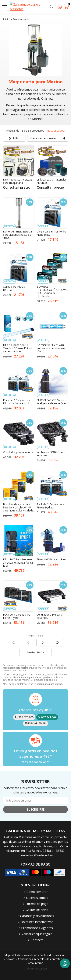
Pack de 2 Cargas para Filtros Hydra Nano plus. (18, 402)
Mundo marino (22, 680)
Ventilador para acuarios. (18, 452)
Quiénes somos (37, 898)
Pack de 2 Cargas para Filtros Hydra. (50, 506)
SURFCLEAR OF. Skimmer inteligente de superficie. (52, 402)
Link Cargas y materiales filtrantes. (52, 181)
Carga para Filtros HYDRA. (14, 288)
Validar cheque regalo (37, 934)
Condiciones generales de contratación (42, 959)
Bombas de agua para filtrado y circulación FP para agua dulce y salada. (18, 507)
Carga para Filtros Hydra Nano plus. (52, 233)
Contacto (37, 940)
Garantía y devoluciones (37, 916)
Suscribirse (36, 809)
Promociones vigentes (37, 928)
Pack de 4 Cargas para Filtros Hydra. (17, 616)
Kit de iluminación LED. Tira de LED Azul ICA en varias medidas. (18, 348)
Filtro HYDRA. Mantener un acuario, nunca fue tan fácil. (19, 563)
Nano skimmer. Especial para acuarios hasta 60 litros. (18, 235)
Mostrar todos (55, 131)
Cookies (11, 959)
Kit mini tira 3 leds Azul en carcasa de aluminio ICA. (51, 348)
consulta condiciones (35, 762)
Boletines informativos (37, 922)
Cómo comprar (37, 892)
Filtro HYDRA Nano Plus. (52, 559)
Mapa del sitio (13, 955)
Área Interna (36, 963)
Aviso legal (31, 955)
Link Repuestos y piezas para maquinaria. (18, 181)
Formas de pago (37, 904)
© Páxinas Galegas (35, 969)
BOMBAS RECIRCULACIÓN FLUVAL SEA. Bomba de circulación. (52, 291)
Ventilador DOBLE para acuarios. (51, 454)
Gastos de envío (37, 910)
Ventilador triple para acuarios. (49, 616)
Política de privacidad (52, 955)
